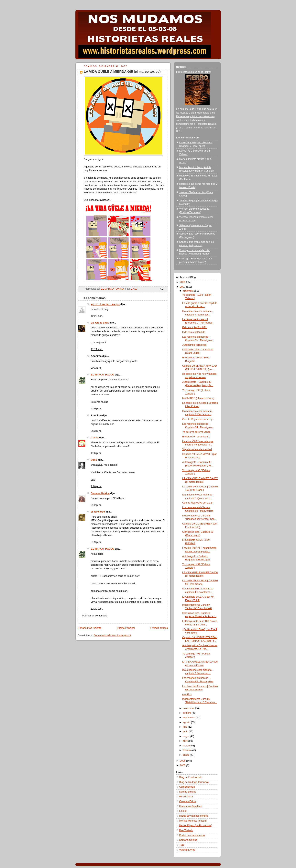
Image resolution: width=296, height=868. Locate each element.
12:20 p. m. (97, 609)
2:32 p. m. (96, 505)
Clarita (95, 438)
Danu (94, 460)
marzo (187, 746)
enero (186, 755)
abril (186, 741)
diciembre (189, 291)
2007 (183, 287)
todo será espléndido (194, 332)
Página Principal (126, 628)
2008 (183, 282)
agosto (187, 722)
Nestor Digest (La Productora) (196, 825)
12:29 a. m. (97, 349)
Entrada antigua (159, 628)
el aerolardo (98, 512)
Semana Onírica (100, 493)
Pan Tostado (186, 830)
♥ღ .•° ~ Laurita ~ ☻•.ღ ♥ (105, 304)
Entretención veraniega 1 (196, 437)
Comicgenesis (187, 787)
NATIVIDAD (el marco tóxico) (198, 398)
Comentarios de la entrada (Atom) (112, 635)
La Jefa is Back (100, 323)
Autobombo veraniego (194, 345)
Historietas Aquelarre (191, 806)
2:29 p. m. (96, 409)
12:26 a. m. (97, 316)
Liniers (183, 811)
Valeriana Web (187, 850)
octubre (187, 713)
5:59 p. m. (96, 542)
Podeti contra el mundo (192, 835)
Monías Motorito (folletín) (193, 821)
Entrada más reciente (90, 628)
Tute (182, 845)
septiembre (189, 718)
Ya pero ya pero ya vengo (196, 432)
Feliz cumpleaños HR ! (195, 327)
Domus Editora (187, 792)
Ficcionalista (186, 797)
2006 (183, 761)
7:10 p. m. (96, 486)
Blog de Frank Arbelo (191, 777)
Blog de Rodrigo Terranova (194, 782)
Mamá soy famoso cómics (194, 816)
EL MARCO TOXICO (103, 375)
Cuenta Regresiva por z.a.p (197, 419)
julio (185, 727)
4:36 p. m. (96, 453)
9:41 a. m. (96, 368)
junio (186, 732)
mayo (186, 736)
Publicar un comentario (95, 616)
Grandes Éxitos (188, 801)
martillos (187, 694)
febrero (187, 750)
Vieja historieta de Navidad (197, 449)
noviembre (189, 708)
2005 (183, 765)
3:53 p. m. (96, 431)
